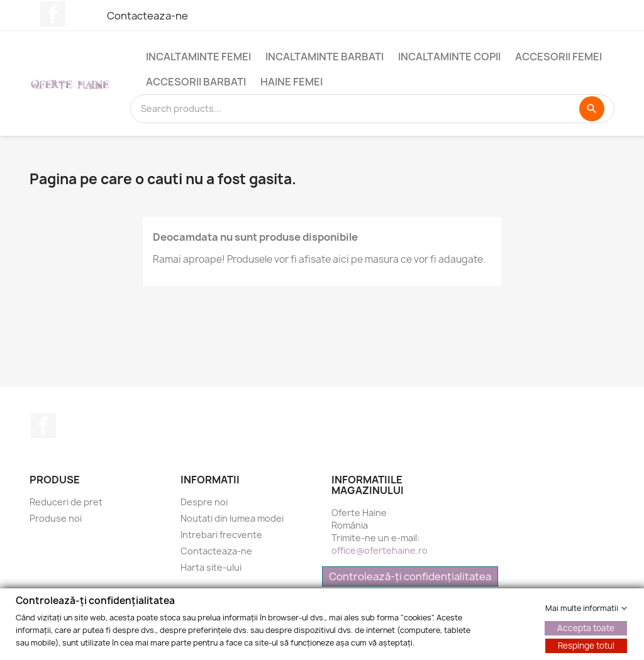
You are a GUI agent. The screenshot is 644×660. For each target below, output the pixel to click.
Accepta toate (586, 627)
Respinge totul (586, 645)
